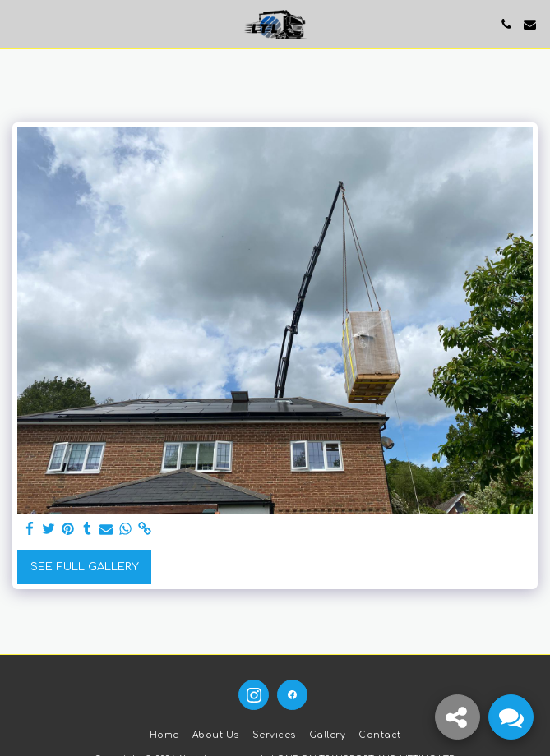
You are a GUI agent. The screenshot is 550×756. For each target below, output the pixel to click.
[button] (18, 23)
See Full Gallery (85, 567)
